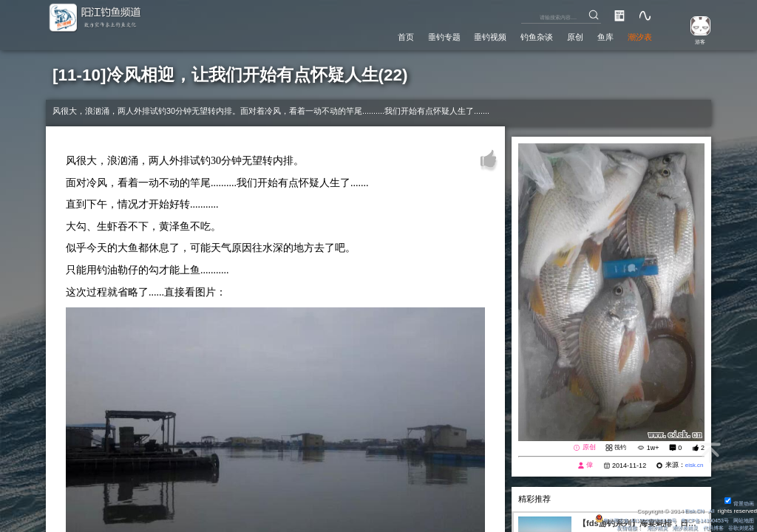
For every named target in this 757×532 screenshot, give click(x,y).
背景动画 (738, 503)
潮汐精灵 (644, 528)
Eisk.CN (692, 510)
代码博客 (707, 528)
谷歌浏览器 (739, 528)
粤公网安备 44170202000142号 (620, 520)
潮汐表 (637, 36)
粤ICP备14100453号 (698, 520)
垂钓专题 (410, 36)
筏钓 (619, 447)
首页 (365, 36)
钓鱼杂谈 (518, 36)
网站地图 (742, 520)
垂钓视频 (464, 36)
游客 (695, 42)
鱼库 (597, 36)
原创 (563, 36)
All (711, 510)
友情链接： (613, 528)
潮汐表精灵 (676, 528)
